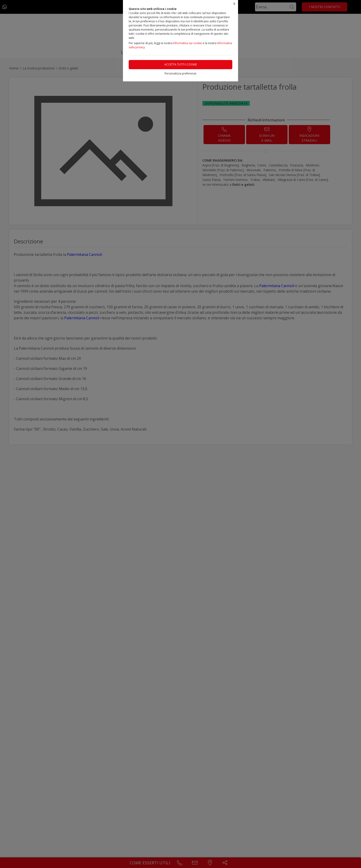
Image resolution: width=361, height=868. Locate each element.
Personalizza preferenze (180, 73)
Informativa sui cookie (188, 43)
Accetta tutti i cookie (181, 64)
